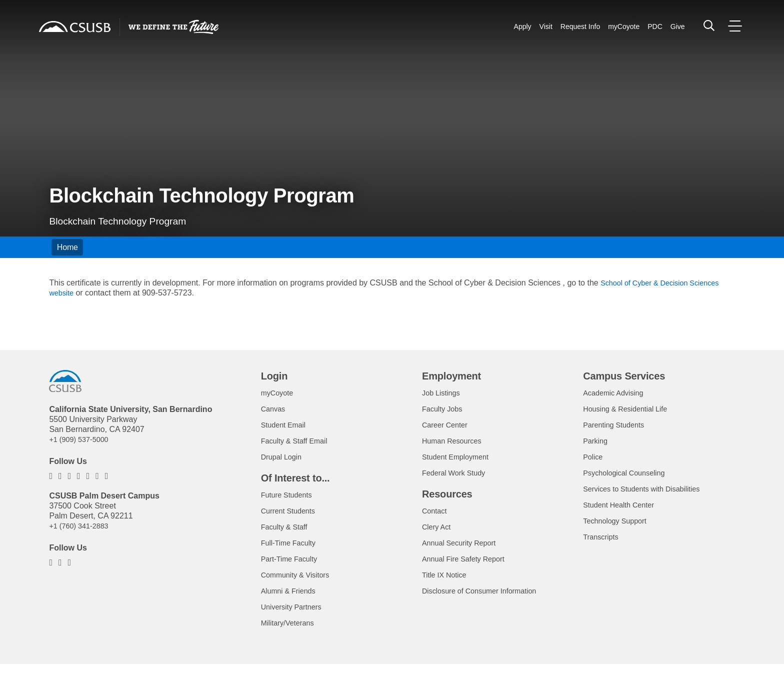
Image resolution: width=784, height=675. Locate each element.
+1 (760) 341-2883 (82, 526)
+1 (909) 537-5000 (82, 439)
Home (67, 247)
